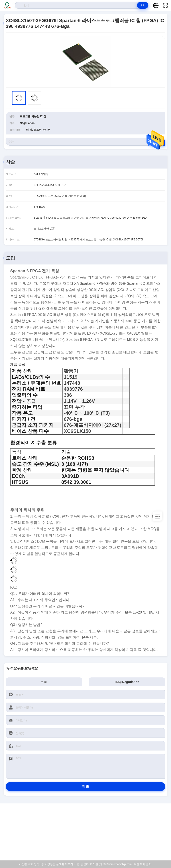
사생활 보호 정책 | (30, 864)
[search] (143, 5)
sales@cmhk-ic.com (88, 832)
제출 (85, 786)
